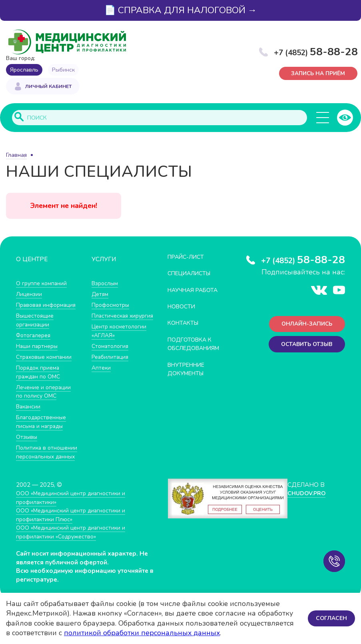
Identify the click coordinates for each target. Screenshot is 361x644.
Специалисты (191, 274)
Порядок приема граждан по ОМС (40, 381)
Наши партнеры (38, 355)
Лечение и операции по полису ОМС (45, 401)
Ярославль (24, 70)
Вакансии (29, 415)
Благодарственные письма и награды (43, 431)
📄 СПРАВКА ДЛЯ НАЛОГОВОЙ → (181, 10)
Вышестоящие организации (37, 329)
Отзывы (27, 446)
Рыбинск (63, 70)
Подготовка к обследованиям (197, 344)
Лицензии (30, 295)
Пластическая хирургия (111, 321)
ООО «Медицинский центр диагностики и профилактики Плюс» (74, 541)
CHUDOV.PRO (307, 520)
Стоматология (111, 355)
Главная (16, 156)
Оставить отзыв (304, 347)
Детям (101, 295)
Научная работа (196, 290)
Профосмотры (112, 305)
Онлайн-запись (305, 325)
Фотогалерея (35, 344)
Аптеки (102, 377)
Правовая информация (34, 310)
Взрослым (106, 284)
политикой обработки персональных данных (142, 633)
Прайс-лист (188, 257)
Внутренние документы (189, 369)
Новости (183, 307)
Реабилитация (112, 366)
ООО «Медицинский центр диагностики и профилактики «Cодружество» (74, 559)
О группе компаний (43, 284)
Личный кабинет (48, 87)
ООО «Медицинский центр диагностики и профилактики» (74, 524)
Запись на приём (319, 74)
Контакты (184, 323)
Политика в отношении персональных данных (36, 470)
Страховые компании (46, 366)
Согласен (331, 618)
